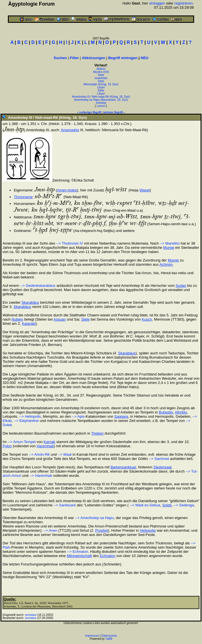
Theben (97, 433)
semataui (31, 615)
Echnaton (108, 556)
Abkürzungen (94, 58)
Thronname (23, 197)
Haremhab (45, 446)
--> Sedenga (184, 505)
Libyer (101, 87)
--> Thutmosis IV (70, 243)
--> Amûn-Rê (39, 454)
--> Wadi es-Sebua (144, 505)
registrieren (184, 3)
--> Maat (65, 454)
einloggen (157, 3)
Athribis (181, 412)
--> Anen (50, 530)
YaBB (109, 639)
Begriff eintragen (123, 58)
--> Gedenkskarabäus (38, 286)
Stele (101, 75)
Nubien (17, 319)
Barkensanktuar (123, 467)
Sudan (181, 286)
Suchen (60, 58)
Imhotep (101, 103)
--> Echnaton (77, 552)
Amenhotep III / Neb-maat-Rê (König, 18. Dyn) (101, 97)
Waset (144, 190)
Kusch (147, 319)
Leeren (101, 106)
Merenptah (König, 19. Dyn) (101, 84)
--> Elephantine (26, 421)
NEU (145, 58)
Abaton (101, 69)
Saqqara (121, 416)
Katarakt (29, 324)
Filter (74, 58)
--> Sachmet (159, 459)
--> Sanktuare (65, 505)
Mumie (169, 248)
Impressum (92, 636)
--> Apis (78, 416)
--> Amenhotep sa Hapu (95, 518)
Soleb (167, 505)
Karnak (50, 442)
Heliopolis (148, 530)
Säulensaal (162, 467)
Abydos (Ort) (101, 72)
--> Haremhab (41, 476)
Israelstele (101, 78)
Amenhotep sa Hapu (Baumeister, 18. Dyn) (101, 100)
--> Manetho (170, 243)
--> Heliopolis (30, 416)
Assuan (60, 319)
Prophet (102, 530)
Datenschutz (109, 636)
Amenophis (70, 130)
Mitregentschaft (79, 556)
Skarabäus (30, 302)
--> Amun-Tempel (22, 442)
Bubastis (166, 412)
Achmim (166, 264)
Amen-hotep (67, 190)
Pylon (7, 446)
